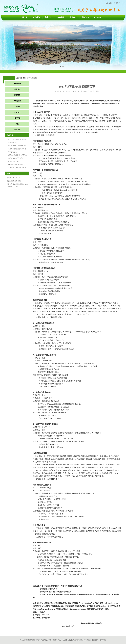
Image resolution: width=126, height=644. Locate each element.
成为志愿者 (17, 101)
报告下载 (17, 118)
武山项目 (17, 130)
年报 (17, 124)
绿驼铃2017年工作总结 (16, 158)
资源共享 (73, 17)
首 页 (25, 17)
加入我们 (49, 17)
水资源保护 (17, 84)
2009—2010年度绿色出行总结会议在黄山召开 (23, 165)
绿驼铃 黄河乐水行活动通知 (17, 146)
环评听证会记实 (13, 161)
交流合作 (17, 112)
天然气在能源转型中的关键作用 (18, 149)
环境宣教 (17, 95)
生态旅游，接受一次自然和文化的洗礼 (21, 168)
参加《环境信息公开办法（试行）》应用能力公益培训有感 (28, 139)
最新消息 (86, 17)
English (98, 17)
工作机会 (17, 107)
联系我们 (117, 3)
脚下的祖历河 (12, 152)
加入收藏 (109, 3)
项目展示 (61, 17)
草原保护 (17, 89)
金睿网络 (103, 640)
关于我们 (36, 17)
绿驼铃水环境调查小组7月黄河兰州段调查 (22, 155)
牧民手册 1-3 (12, 143)
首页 (29, 78)
